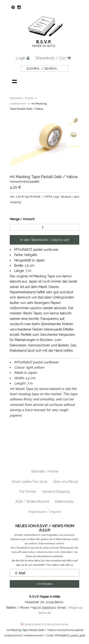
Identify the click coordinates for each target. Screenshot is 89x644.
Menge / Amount (22, 219)
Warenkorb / (53, 58)
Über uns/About (65, 482)
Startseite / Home (45, 471)
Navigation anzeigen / (14, 81)
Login (23, 58)
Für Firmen (28, 492)
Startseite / (21, 98)
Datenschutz (64, 502)
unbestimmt (18, 104)
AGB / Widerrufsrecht (32, 502)
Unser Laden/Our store (29, 482)
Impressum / (44, 512)
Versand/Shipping (56, 492)
